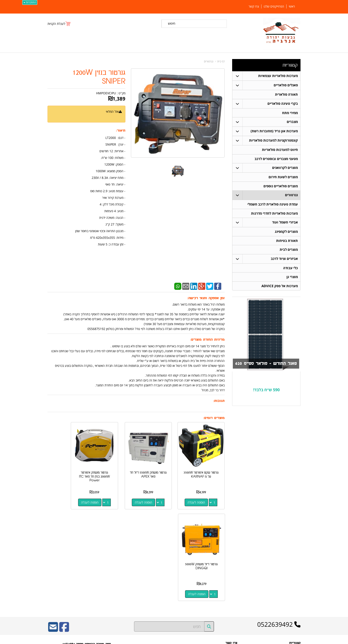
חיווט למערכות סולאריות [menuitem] (280, 150)
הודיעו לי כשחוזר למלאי (108, 116)
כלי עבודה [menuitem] (291, 269)
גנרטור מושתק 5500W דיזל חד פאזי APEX (159, 467)
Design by (93, 581)
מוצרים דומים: (214, 418)
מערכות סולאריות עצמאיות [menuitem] (278, 76)
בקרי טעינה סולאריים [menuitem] (283, 104)
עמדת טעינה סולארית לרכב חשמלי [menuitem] (273, 205)
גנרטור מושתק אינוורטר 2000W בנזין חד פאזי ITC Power (113, 469)
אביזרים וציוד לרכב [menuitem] (284, 260)
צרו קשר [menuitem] (254, 6)
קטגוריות (290, 65)
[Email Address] (53, 530)
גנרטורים (209, 61)
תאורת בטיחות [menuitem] (287, 242)
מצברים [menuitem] (292, 122)
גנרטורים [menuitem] (291, 196)
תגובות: (219, 401)
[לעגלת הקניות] (59, 24)
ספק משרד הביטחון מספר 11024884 (87, 544)
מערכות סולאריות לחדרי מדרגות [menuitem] (274, 214)
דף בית (221, 61)
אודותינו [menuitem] (296, 601)
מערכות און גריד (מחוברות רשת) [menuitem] (274, 131)
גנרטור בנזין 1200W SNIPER (99, 77)
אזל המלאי (112, 112)
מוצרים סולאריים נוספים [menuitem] (281, 187)
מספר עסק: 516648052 (222, 557)
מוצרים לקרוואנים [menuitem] (285, 168)
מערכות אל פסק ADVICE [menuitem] (280, 287)
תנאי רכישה (231, 564)
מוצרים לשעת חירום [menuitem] (283, 177)
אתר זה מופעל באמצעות (174, 640)
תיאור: (121, 131)
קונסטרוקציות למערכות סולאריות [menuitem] (273, 141)
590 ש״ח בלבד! (266, 391)
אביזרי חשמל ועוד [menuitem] (285, 223)
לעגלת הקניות (56, 24)
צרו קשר (231, 543)
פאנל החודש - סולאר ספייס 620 (265, 365)
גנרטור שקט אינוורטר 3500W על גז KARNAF (205, 469)
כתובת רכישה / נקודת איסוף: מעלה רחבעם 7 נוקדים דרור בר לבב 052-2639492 (93, 564)
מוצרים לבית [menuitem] (289, 251)
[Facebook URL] (64, 530)
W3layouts (102, 581)
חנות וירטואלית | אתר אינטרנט (146, 640)
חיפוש (172, 23)
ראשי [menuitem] (292, 6)
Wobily (188, 640)
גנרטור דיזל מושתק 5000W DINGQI (67, 467)
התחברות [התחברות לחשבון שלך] (30, 2)
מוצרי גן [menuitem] (292, 278)
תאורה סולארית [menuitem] (286, 94)
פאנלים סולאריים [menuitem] (286, 85)
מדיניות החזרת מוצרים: (207, 340)
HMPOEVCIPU (106, 93)
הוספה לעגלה (200, 495)
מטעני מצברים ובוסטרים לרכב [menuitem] (276, 159)
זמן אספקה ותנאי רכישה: (206, 298)
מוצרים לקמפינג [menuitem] (286, 232)
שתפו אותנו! (231, 575)
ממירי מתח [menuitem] (290, 113)
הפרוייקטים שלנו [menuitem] (274, 6)
